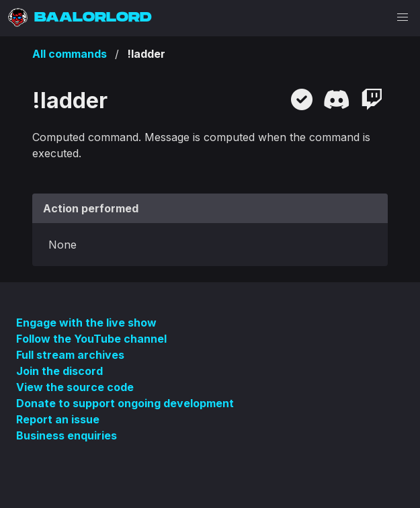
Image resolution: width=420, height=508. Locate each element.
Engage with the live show (86, 323)
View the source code (75, 387)
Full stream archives (70, 355)
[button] (403, 17)
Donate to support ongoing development (125, 403)
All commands (70, 54)
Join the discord (59, 371)
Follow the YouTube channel (91, 339)
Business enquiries (67, 435)
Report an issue (58, 419)
